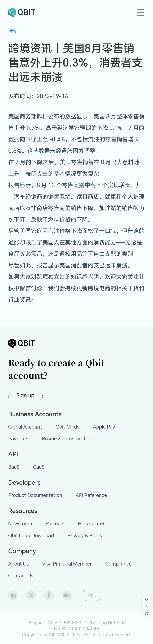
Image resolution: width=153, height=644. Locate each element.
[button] (92, 595)
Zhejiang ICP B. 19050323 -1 (57, 623)
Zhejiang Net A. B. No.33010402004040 (90, 626)
